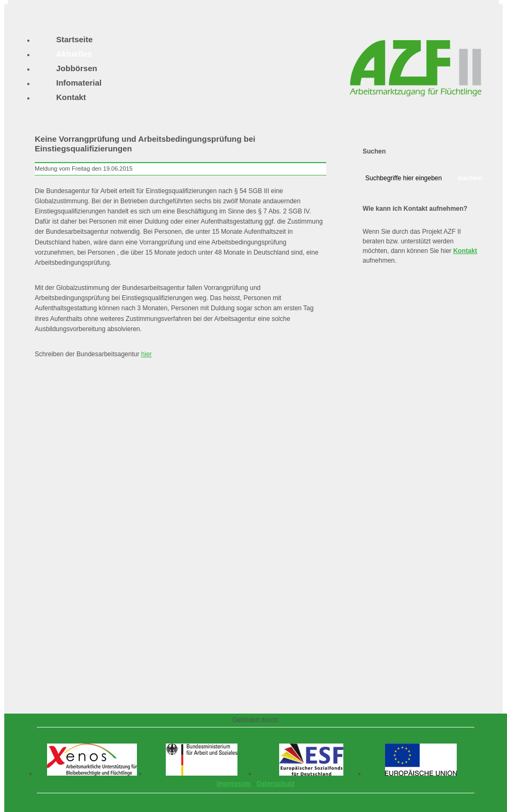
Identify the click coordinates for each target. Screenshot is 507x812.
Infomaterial (79, 83)
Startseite (74, 39)
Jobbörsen (77, 68)
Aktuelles (74, 54)
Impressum (234, 784)
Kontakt (465, 251)
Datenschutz (276, 784)
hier (147, 354)
